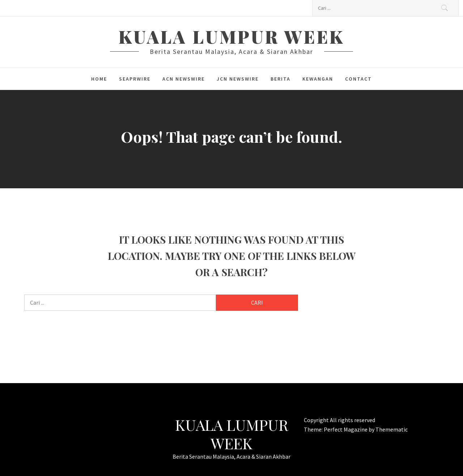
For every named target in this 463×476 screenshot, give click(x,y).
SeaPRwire (135, 79)
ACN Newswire (184, 79)
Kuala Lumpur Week (231, 37)
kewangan (318, 79)
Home (99, 79)
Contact (358, 79)
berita (281, 79)
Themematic (392, 429)
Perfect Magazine (346, 429)
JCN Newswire (238, 79)
